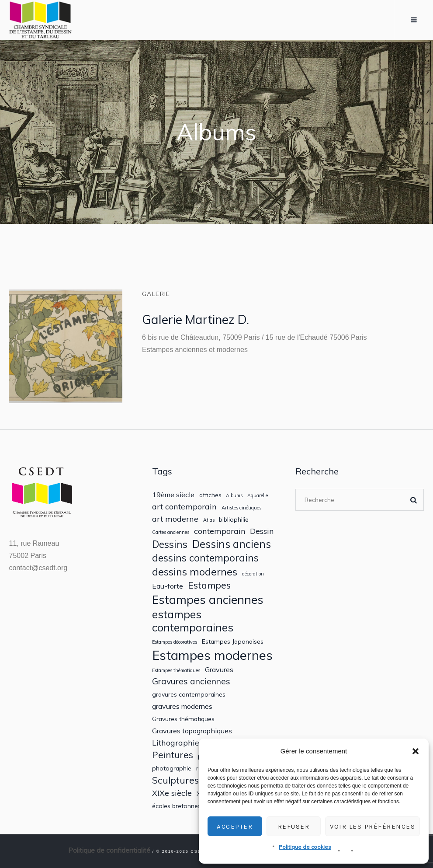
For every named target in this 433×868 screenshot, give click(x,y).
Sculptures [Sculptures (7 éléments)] (175, 780)
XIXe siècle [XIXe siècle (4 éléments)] (172, 793)
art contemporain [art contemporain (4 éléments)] (184, 507)
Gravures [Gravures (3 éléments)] (219, 670)
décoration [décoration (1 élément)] (253, 574)
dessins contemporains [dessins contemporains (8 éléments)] (205, 558)
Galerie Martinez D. (196, 319)
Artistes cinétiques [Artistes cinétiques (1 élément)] (241, 508)
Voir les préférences (372, 826)
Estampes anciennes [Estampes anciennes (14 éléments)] (208, 600)
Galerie (156, 294)
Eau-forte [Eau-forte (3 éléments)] (168, 586)
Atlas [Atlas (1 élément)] (209, 520)
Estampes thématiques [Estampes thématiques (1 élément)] (176, 671)
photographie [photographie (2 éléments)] (172, 768)
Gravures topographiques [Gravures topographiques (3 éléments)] (192, 731)
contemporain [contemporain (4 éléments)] (220, 531)
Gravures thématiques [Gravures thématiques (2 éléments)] (183, 719)
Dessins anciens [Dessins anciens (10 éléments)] (232, 544)
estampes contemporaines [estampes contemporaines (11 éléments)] (193, 621)
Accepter (235, 826)
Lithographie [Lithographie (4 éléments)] (176, 743)
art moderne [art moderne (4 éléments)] (175, 519)
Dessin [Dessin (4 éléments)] (262, 531)
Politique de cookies (305, 847)
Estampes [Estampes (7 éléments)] (209, 585)
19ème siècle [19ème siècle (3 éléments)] (173, 495)
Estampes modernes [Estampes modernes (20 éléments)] (212, 655)
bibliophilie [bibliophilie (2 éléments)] (234, 519)
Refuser (294, 826)
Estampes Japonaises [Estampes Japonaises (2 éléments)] (233, 641)
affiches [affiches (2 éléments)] (210, 495)
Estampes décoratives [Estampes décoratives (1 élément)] (175, 642)
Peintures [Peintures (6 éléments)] (173, 755)
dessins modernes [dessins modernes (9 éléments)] (195, 572)
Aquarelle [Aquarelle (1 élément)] (258, 496)
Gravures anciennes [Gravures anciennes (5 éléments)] (191, 681)
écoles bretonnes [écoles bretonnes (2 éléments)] (177, 806)
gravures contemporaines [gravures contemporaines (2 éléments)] (189, 694)
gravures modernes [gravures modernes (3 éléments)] (182, 706)
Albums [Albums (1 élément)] (234, 496)
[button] (416, 751)
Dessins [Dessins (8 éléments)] (170, 544)
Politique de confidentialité (109, 850)
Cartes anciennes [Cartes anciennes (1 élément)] (171, 532)
